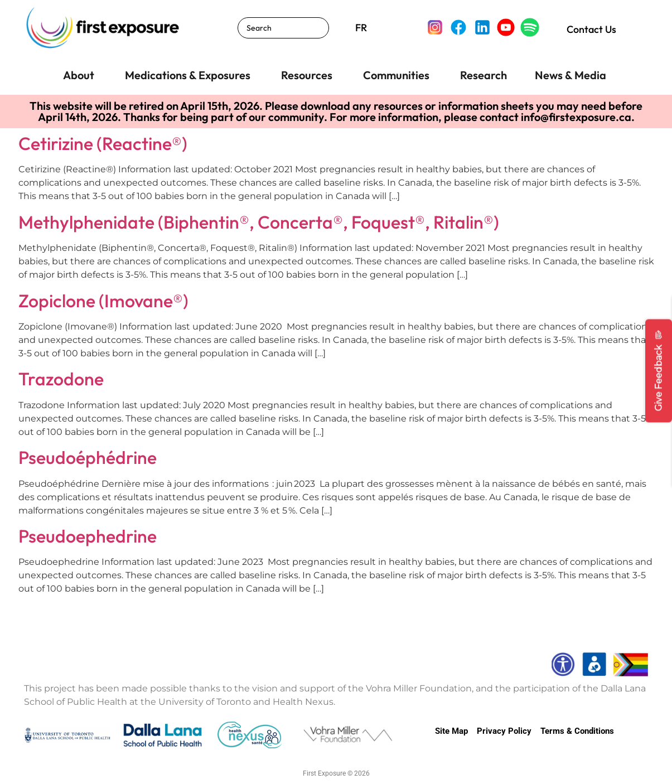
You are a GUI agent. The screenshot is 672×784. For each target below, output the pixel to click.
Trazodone (61, 379)
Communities (396, 75)
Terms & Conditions (577, 731)
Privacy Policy (504, 731)
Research (484, 75)
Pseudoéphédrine (88, 457)
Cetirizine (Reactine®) (103, 143)
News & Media (571, 75)
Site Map (451, 731)
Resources (307, 75)
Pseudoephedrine (88, 536)
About (79, 75)
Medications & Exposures (188, 75)
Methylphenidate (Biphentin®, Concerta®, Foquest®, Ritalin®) (259, 222)
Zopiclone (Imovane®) (103, 301)
